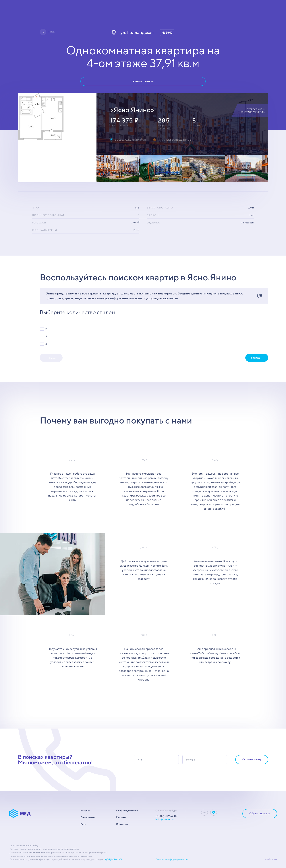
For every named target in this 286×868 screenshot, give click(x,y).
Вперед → (257, 358)
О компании (88, 817)
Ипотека (121, 817)
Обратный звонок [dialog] (260, 813)
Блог (83, 824)
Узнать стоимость (143, 81)
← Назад (51, 358)
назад (51, 32)
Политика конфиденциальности (172, 859)
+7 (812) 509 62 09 (166, 816)
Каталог (85, 810)
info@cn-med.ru (165, 819)
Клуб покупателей (127, 810)
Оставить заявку (252, 759)
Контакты (122, 824)
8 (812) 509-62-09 (113, 859)
